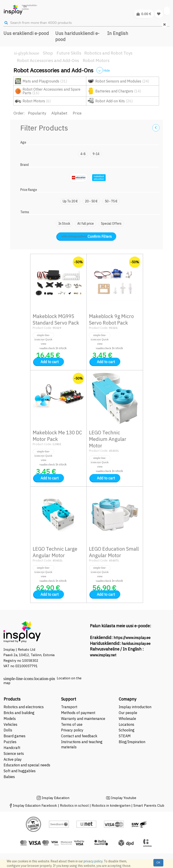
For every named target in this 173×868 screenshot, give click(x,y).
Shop (48, 53)
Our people (128, 713)
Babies (9, 777)
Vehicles (10, 724)
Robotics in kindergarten (112, 805)
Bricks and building (19, 713)
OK (158, 862)
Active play (13, 759)
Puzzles (10, 742)
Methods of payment (78, 713)
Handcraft (12, 748)
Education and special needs (27, 765)
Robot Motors (96, 60)
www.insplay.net (103, 655)
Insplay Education (56, 798)
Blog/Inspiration (132, 742)
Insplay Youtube (124, 798)
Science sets (14, 753)
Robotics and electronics (24, 707)
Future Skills (69, 53)
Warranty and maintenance (84, 719)
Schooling (127, 730)
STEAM (125, 736)
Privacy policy (72, 730)
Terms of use (72, 724)
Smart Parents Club (149, 805)
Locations (126, 724)
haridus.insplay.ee (136, 644)
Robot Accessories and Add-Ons (48, 60)
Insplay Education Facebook (35, 805)
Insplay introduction (135, 707)
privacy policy (93, 861)
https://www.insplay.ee (132, 638)
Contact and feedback (79, 736)
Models (10, 719)
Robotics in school (74, 805)
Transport (69, 707)
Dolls (8, 730)
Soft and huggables (20, 771)
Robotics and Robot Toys (108, 53)
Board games (15, 736)
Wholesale (127, 719)
